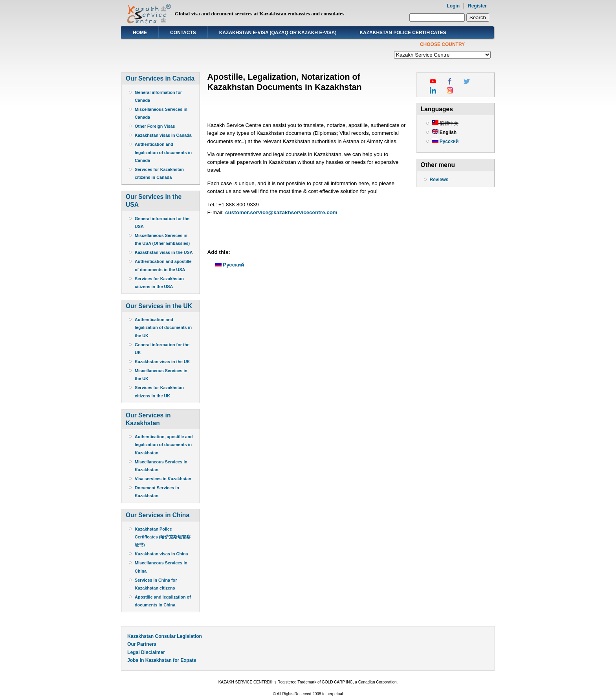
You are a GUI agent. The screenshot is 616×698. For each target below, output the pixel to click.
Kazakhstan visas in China (161, 554)
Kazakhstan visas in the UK (162, 362)
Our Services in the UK (159, 306)
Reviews (439, 180)
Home (140, 33)
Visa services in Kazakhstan (163, 479)
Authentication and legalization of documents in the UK (163, 327)
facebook (450, 81)
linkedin (433, 90)
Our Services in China (158, 515)
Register (477, 6)
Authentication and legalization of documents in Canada (163, 152)
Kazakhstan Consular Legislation (165, 636)
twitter (467, 81)
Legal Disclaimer (146, 652)
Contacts (183, 33)
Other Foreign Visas (155, 126)
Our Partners (142, 644)
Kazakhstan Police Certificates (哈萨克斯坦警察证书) (163, 537)
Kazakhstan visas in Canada (163, 135)
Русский (230, 265)
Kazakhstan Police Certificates (403, 33)
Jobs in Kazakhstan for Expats (162, 660)
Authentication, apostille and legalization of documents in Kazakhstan (164, 445)
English (445, 132)
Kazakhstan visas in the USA (164, 252)
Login (453, 6)
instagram (450, 90)
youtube (433, 81)
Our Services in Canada (160, 78)
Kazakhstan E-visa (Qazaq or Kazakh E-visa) (278, 33)
